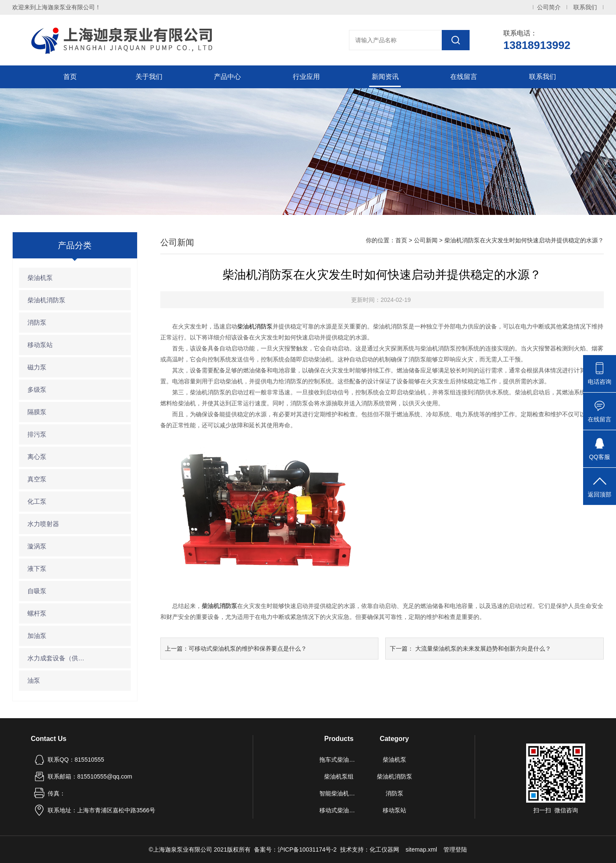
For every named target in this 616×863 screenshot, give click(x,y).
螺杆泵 (37, 613)
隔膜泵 (37, 412)
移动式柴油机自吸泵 (339, 810)
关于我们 (149, 77)
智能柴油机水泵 (339, 793)
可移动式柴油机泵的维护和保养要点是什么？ (248, 649)
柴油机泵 (40, 278)
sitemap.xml (421, 849)
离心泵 (37, 457)
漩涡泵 (37, 546)
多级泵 (37, 389)
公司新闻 (426, 240)
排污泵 (37, 434)
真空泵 (37, 479)
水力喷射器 (43, 524)
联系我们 (585, 7)
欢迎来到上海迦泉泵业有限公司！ (57, 7)
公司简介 (549, 7)
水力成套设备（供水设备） (58, 658)
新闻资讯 (385, 77)
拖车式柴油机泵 (339, 760)
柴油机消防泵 (46, 300)
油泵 (34, 680)
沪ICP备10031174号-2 (307, 849)
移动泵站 (40, 345)
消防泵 (37, 322)
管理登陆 (455, 849)
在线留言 (464, 77)
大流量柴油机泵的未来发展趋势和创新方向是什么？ (483, 649)
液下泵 (37, 569)
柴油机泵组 (339, 776)
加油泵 (37, 636)
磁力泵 (37, 367)
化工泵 (37, 501)
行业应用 (306, 77)
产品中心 (227, 77)
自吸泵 (37, 591)
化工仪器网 (384, 849)
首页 (70, 77)
